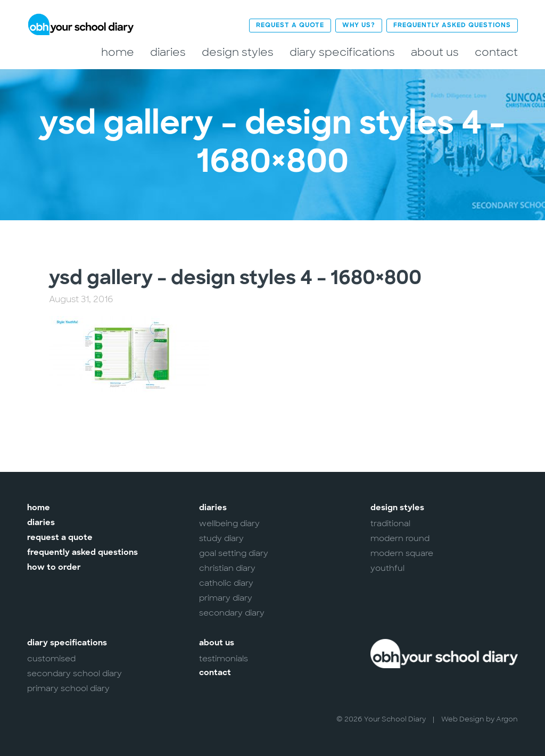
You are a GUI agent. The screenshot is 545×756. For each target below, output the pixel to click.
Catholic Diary (226, 583)
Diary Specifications (342, 52)
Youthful (387, 568)
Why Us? (359, 26)
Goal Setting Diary (234, 553)
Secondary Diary (232, 613)
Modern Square (402, 553)
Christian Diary (227, 568)
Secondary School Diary (75, 674)
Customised (51, 659)
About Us (435, 52)
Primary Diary (226, 598)
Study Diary (221, 538)
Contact (496, 52)
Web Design (463, 719)
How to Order (54, 568)
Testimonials (224, 659)
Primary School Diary (68, 688)
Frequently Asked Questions (452, 26)
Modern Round (400, 538)
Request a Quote (290, 26)
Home (118, 52)
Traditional (390, 524)
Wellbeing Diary (229, 524)
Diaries (168, 52)
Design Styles (238, 52)
